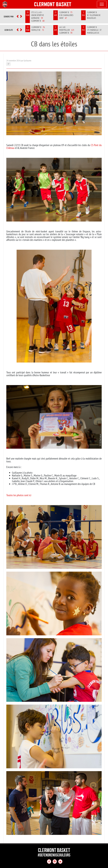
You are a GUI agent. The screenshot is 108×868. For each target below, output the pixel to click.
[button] (18, 17)
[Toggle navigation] (102, 4)
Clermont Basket (53, 4)
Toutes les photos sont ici (19, 495)
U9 (8, 64)
